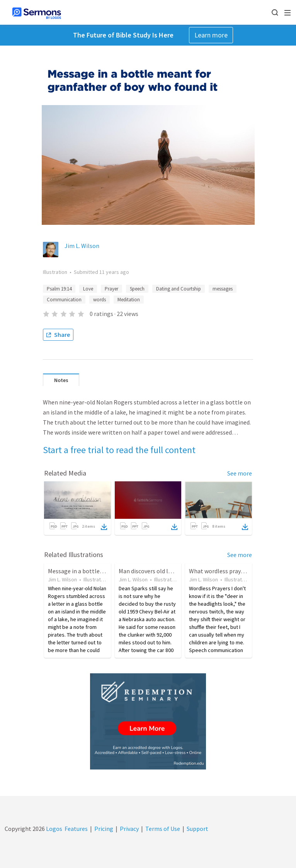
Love (88, 289)
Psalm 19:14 (59, 289)
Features (76, 829)
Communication (64, 300)
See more (240, 473)
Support (197, 829)
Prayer (111, 289)
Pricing (104, 829)
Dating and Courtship (179, 289)
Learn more (211, 35)
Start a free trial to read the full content (119, 450)
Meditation (129, 300)
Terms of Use (163, 829)
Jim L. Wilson (82, 246)
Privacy (129, 829)
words (100, 300)
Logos (54, 829)
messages (223, 289)
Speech (137, 289)
